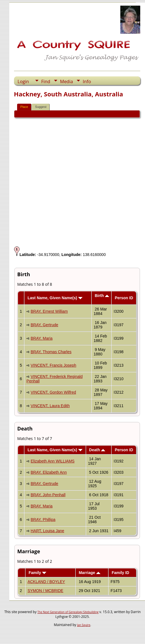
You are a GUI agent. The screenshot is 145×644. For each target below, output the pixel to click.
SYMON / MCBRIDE (45, 591)
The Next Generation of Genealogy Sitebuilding (68, 612)
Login (23, 81)
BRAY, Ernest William (49, 311)
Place (24, 107)
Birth (102, 296)
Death (97, 450)
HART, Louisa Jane (47, 531)
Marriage (90, 573)
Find (46, 81)
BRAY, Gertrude (44, 325)
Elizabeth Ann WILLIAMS (52, 461)
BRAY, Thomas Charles (51, 352)
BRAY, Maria (42, 338)
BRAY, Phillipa (43, 520)
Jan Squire (84, 625)
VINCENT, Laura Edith (50, 406)
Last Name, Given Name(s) (55, 298)
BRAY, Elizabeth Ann (49, 472)
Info (87, 81)
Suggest (41, 107)
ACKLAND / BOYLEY (46, 582)
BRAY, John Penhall (48, 495)
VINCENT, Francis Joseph (53, 365)
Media (66, 81)
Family (37, 573)
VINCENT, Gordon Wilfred (53, 392)
